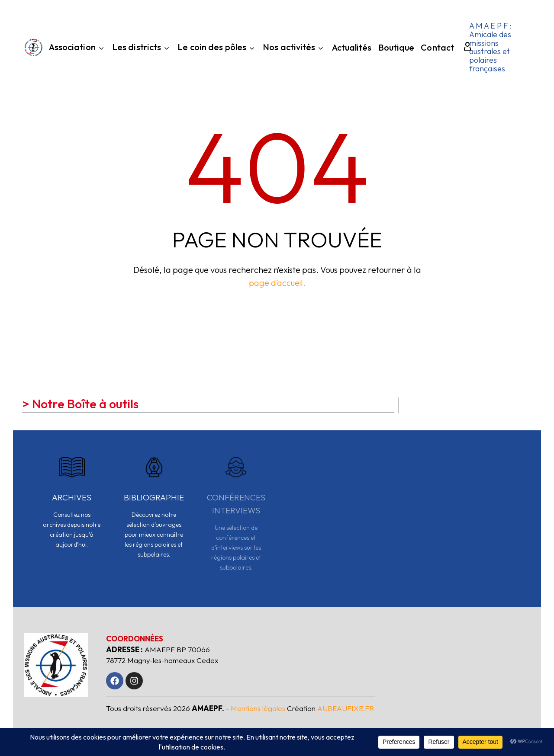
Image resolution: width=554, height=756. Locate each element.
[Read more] (72, 507)
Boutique (396, 49)
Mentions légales (258, 708)
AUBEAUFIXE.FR (346, 708)
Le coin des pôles (217, 48)
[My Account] (464, 47)
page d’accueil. (277, 283)
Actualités (352, 49)
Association (77, 48)
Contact (437, 49)
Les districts (142, 48)
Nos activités (294, 48)
